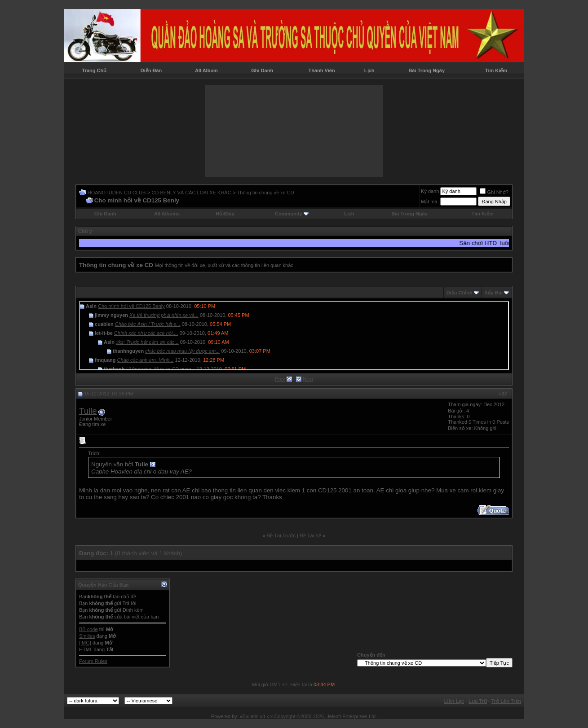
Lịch (369, 70)
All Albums (167, 214)
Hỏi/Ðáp (225, 214)
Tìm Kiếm (496, 70)
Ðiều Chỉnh (460, 293)
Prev (280, 379)
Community (292, 214)
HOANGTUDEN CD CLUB (117, 193)
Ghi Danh (262, 70)
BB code (88, 629)
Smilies (87, 636)
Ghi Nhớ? (494, 192)
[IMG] (85, 643)
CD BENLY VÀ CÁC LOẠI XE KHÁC (191, 193)
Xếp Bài (494, 293)
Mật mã (429, 202)
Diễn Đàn (151, 70)
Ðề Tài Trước (281, 535)
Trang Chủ (95, 70)
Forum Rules (93, 661)
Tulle (88, 411)
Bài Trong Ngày (427, 70)
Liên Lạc (454, 701)
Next (308, 379)
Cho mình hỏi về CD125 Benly (131, 306)
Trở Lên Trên (506, 701)
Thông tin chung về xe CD (266, 193)
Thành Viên (322, 70)
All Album (206, 70)
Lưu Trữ (478, 701)
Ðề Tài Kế (310, 535)
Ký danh (430, 191)
